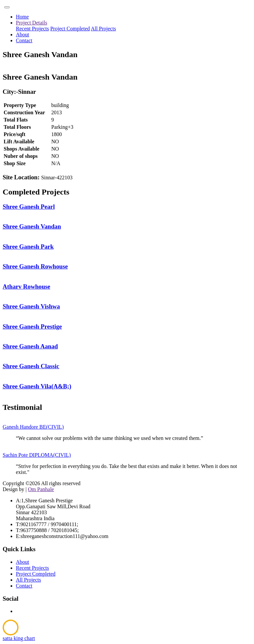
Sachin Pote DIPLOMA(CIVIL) (37, 455)
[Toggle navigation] (7, 7)
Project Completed (70, 29)
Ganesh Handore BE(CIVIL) (33, 427)
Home (22, 17)
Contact (24, 40)
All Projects (104, 29)
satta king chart (19, 638)
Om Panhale (41, 489)
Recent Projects (32, 29)
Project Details (32, 23)
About (22, 35)
